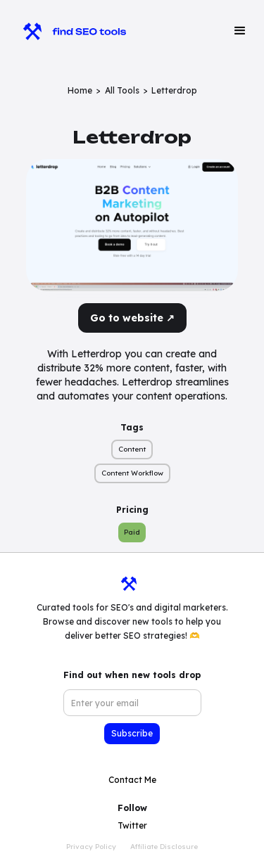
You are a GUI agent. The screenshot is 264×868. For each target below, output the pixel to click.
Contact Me (132, 780)
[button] (240, 31)
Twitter (132, 825)
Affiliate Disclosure (164, 847)
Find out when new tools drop (132, 675)
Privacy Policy (91, 847)
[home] (68, 31)
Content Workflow (132, 473)
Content (132, 449)
